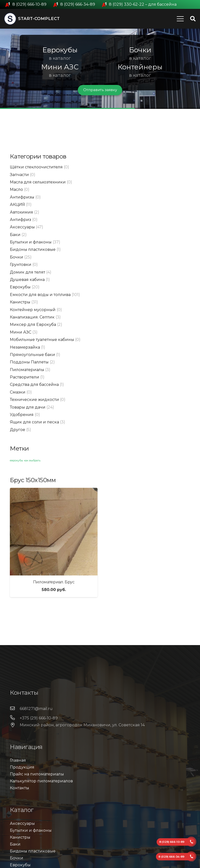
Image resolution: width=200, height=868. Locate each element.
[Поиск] (193, 19)
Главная (18, 760)
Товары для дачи (28, 407)
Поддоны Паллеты (29, 362)
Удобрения (22, 415)
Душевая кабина (27, 280)
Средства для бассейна (34, 385)
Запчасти (19, 175)
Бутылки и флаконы (31, 242)
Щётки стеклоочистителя (36, 167)
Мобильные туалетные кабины (42, 340)
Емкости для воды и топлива (40, 295)
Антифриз (20, 220)
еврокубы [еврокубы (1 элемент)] (16, 461)
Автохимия (21, 212)
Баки (15, 235)
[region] (100, 69)
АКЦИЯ (17, 205)
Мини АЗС (21, 332)
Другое (18, 430)
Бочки (17, 257)
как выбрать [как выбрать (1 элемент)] (32, 461)
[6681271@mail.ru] (15, 709)
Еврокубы (20, 287)
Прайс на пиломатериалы (37, 774)
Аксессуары (22, 227)
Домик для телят (28, 272)
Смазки (18, 392)
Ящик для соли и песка (34, 422)
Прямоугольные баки (32, 355)
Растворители (25, 377)
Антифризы (22, 197)
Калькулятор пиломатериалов (41, 781)
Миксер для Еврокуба (33, 325)
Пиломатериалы (27, 370)
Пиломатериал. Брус (54, 582)
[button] (10, 69)
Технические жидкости (34, 400)
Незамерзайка (25, 347)
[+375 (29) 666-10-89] (15, 718)
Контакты (20, 788)
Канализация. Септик (32, 317)
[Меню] (180, 19)
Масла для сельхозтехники (38, 182)
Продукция (22, 767)
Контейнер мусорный (33, 310)
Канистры (20, 302)
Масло (16, 189)
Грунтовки (21, 265)
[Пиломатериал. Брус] (54, 532)
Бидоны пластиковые (33, 249)
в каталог (60, 58)
